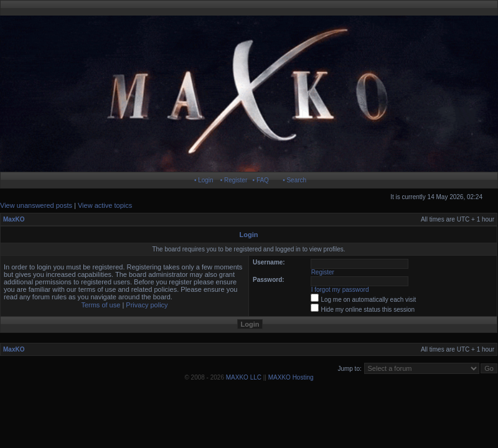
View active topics (105, 205)
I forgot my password (340, 290)
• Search (294, 180)
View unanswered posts (36, 205)
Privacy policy (147, 305)
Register (323, 272)
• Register (234, 180)
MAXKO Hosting (291, 377)
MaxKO (14, 219)
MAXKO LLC (244, 377)
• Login (204, 180)
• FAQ (261, 180)
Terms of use (101, 305)
